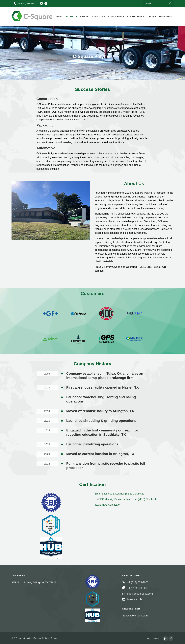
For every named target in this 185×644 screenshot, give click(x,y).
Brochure (166, 16)
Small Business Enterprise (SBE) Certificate (119, 494)
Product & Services (92, 16)
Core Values (116, 16)
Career (152, 16)
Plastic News (135, 16)
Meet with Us (135, 599)
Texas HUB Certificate (107, 505)
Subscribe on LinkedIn (135, 616)
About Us (71, 16)
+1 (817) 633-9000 (23, 3)
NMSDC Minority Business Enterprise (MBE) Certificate (126, 499)
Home (59, 16)
